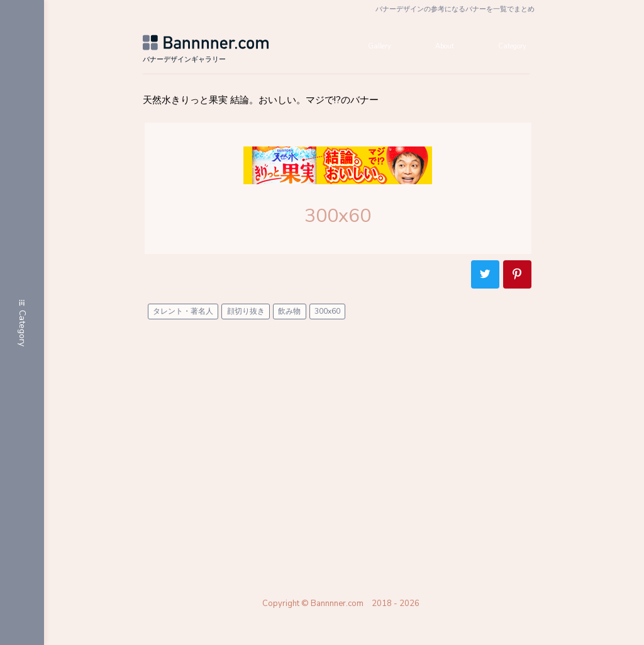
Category (514, 50)
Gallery (365, 50)
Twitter (488, 282)
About (438, 50)
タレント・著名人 (186, 319)
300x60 (330, 319)
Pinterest (520, 282)
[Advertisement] (344, 453)
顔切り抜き (248, 319)
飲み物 (292, 319)
